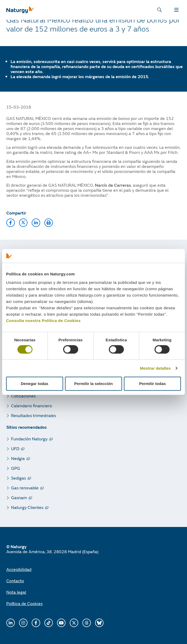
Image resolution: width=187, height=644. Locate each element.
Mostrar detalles (155, 368)
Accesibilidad (19, 569)
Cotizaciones (23, 396)
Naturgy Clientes (27, 507)
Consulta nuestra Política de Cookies (43, 321)
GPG (16, 468)
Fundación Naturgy (29, 439)
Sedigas (18, 478)
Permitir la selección (93, 384)
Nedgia (18, 458)
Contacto (15, 581)
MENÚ (176, 10)
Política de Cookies (24, 603)
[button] (11, 223)
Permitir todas (153, 384)
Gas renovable (25, 488)
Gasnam (19, 497)
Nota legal (16, 592)
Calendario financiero (32, 406)
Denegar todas (35, 384)
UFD (15, 448)
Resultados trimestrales (34, 415)
